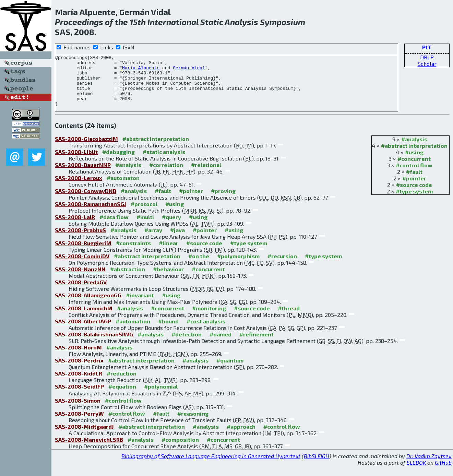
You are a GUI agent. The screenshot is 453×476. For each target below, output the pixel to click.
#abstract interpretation (414, 156)
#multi (145, 227)
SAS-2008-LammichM (84, 318)
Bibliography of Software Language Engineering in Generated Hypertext (211, 466)
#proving (223, 201)
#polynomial (161, 397)
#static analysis (164, 162)
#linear (169, 253)
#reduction (122, 384)
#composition (180, 450)
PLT (427, 47)
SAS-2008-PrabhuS (80, 240)
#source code (414, 195)
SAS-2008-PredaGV (81, 292)
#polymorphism (238, 266)
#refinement (257, 344)
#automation (133, 331)
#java (177, 240)
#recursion (282, 266)
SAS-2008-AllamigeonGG (88, 305)
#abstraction (128, 279)
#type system (414, 201)
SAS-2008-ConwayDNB (86, 201)
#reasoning (193, 424)
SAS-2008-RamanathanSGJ (91, 214)
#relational (206, 175)
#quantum (230, 371)
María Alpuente (141, 71)
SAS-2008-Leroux (79, 188)
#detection (187, 344)
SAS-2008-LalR (75, 227)
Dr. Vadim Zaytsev (429, 466)
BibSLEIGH (317, 466)
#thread (289, 318)
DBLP (427, 57)
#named (220, 344)
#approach (241, 437)
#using (414, 162)
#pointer (414, 188)
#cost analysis (206, 331)
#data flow (114, 227)
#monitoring (209, 318)
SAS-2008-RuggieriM (83, 253)
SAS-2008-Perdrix (79, 371)
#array (153, 240)
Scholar (427, 64)
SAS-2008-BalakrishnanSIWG (94, 344)
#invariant (140, 305)
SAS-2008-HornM (78, 358)
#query (171, 227)
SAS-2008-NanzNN (80, 279)
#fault (414, 182)
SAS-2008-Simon (78, 411)
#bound (168, 331)
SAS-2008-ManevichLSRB (89, 450)
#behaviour (168, 279)
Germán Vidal (189, 71)
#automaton (123, 188)
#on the (199, 266)
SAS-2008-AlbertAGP (83, 331)
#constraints (133, 253)
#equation (122, 397)
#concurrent (414, 169)
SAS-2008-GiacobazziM (86, 149)
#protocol (144, 214)
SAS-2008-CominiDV (82, 266)
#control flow (414, 175)
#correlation (166, 175)
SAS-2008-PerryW (79, 424)
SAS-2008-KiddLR (79, 384)
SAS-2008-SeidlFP (79, 397)
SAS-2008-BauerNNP (83, 175)
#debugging (118, 162)
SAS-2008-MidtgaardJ (84, 437)
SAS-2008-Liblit (76, 162)
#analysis (414, 149)
